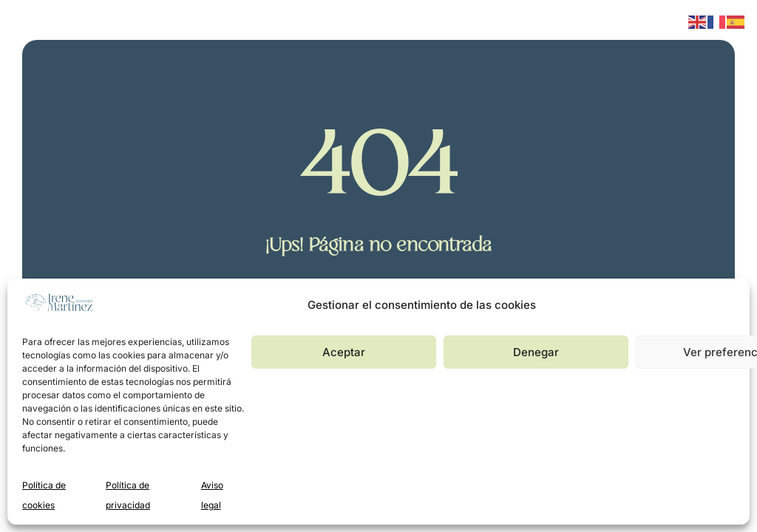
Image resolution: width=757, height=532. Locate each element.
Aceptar (344, 352)
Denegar (536, 352)
